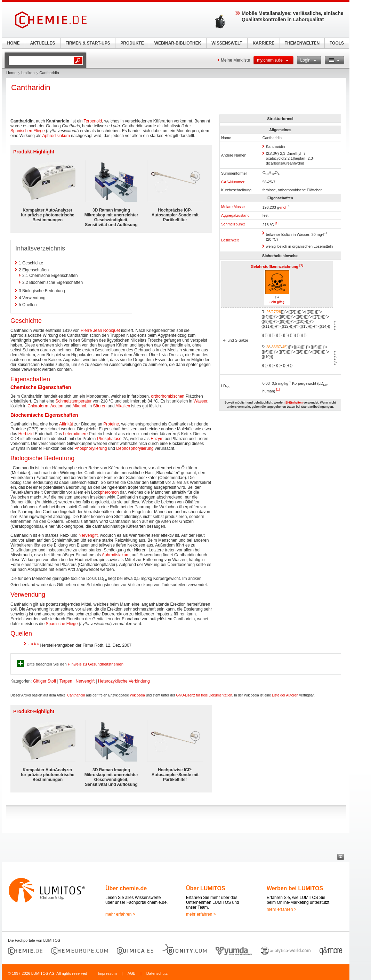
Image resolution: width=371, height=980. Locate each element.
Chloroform (38, 406)
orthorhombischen (168, 396)
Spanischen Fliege (28, 131)
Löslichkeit (230, 240)
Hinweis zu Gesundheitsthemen (96, 664)
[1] (277, 223)
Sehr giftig (277, 302)
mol (283, 207)
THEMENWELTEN (302, 43)
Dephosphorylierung (135, 448)
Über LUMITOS (206, 888)
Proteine (111, 424)
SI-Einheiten (294, 403)
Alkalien (123, 406)
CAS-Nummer (233, 182)
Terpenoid (93, 121)
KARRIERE (264, 43)
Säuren (100, 406)
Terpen (66, 681)
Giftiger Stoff (45, 681)
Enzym (157, 439)
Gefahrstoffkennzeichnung (275, 266)
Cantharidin (76, 695)
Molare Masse (233, 207)
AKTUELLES (43, 43)
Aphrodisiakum (56, 136)
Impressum (107, 973)
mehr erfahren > (120, 914)
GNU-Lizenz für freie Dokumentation (204, 695)
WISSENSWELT (227, 43)
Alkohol (79, 406)
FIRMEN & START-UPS (88, 43)
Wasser (201, 401)
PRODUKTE (132, 43)
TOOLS (337, 43)
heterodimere (75, 434)
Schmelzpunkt (233, 224)
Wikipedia (138, 695)
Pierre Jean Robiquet (100, 330)
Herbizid (26, 434)
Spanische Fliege (62, 624)
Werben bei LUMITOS (295, 888)
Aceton (57, 406)
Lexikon (28, 73)
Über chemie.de (126, 888)
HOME (14, 43)
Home (11, 73)
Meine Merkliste (235, 60)
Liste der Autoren (285, 695)
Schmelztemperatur (73, 401)
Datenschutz (157, 973)
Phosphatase (109, 439)
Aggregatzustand (235, 215)
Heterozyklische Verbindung (124, 681)
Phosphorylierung (91, 448)
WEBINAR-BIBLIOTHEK (178, 43)
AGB (132, 973)
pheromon (109, 492)
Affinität (66, 424)
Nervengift (88, 535)
